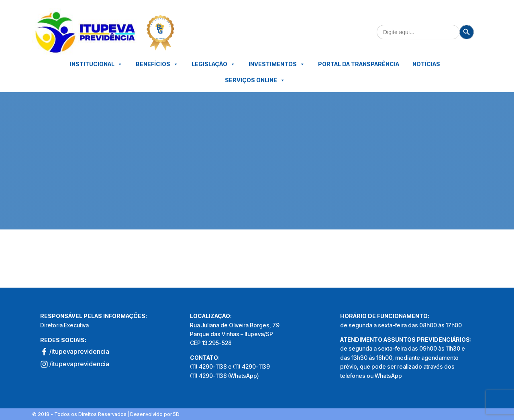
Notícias (426, 64)
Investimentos (277, 64)
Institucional (96, 64)
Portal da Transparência (359, 64)
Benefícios (157, 64)
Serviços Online (255, 80)
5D (176, 414)
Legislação (213, 64)
